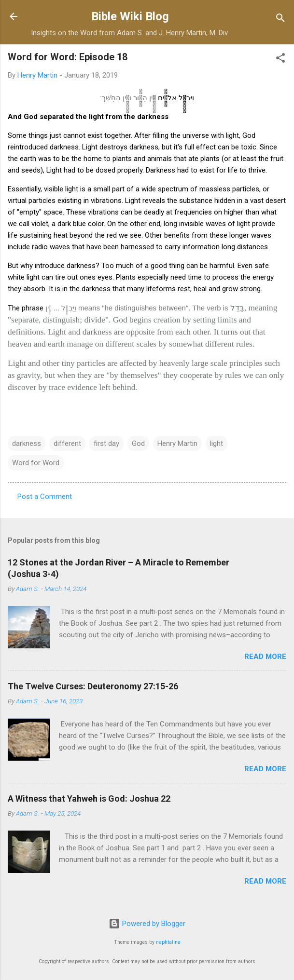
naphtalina (168, 942)
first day (106, 443)
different (67, 443)
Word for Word (36, 463)
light (217, 443)
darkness (27, 443)
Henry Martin (177, 443)
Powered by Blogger (147, 924)
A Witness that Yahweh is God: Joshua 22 (89, 799)
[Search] (280, 20)
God (138, 443)
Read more (265, 657)
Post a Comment (45, 497)
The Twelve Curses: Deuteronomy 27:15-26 (93, 686)
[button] (280, 60)
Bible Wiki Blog (130, 16)
